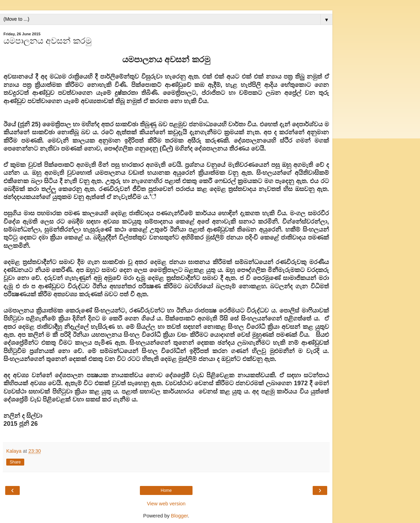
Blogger (180, 516)
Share (15, 462)
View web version (166, 504)
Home (166, 490)
